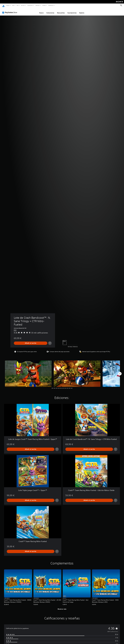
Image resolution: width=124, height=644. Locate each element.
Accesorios (30, 5)
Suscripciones (72, 11)
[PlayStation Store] (10, 11)
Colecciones (50, 11)
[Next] (120, 372)
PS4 (18, 5)
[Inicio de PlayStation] (3, 5)
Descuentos (61, 11)
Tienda (44, 5)
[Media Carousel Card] (28, 372)
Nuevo (41, 11)
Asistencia (51, 5)
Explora (82, 11)
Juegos (8, 5)
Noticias (38, 5)
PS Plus (23, 5)
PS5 (13, 5)
